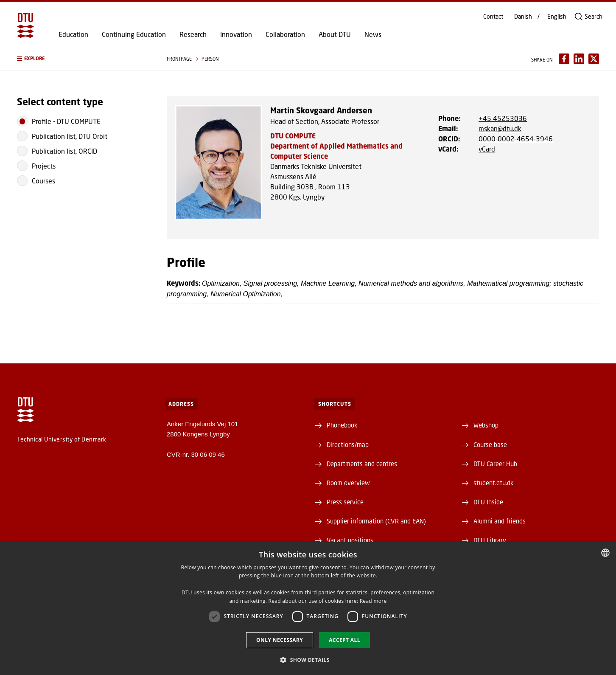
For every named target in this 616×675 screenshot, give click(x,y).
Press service (345, 502)
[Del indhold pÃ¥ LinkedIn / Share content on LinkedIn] (579, 59)
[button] (83, 59)
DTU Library (490, 540)
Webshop (486, 425)
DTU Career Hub (495, 464)
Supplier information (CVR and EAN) (376, 521)
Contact (493, 17)
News (373, 34)
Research (193, 34)
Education (73, 34)
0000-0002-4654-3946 (516, 139)
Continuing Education (134, 34)
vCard (487, 149)
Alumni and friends (500, 521)
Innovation (236, 34)
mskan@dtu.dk (500, 128)
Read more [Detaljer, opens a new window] (373, 601)
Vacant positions (350, 540)
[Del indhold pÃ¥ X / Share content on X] (594, 59)
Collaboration (285, 34)
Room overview (348, 483)
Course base (490, 444)
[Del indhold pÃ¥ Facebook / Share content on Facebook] (564, 59)
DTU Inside (488, 502)
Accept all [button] (344, 640)
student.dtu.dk (493, 483)
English (557, 17)
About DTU (335, 34)
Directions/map (348, 444)
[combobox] (605, 553)
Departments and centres (362, 464)
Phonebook (342, 425)
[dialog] (308, 609)
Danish (523, 17)
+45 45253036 (503, 118)
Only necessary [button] (280, 640)
